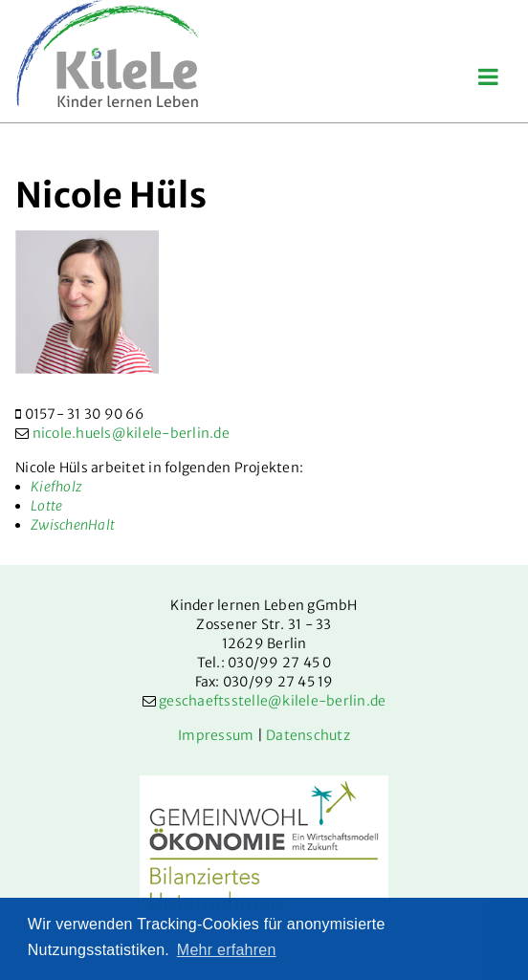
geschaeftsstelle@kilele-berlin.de (272, 701)
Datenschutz (308, 735)
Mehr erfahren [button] (227, 950)
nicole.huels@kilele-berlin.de (131, 433)
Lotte (46, 506)
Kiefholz (56, 487)
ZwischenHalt (73, 525)
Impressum (216, 735)
